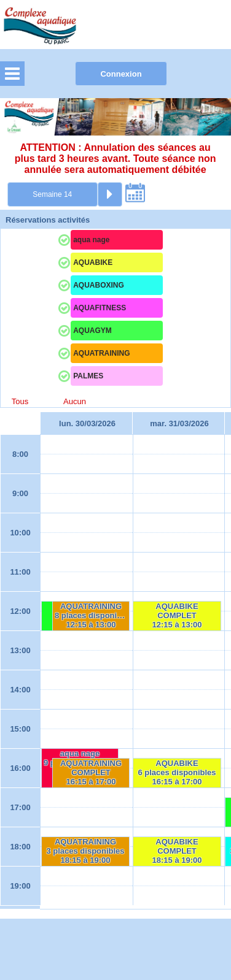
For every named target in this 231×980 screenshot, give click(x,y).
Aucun (75, 401)
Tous (20, 401)
